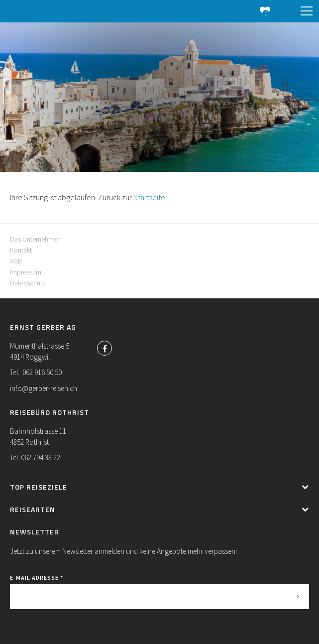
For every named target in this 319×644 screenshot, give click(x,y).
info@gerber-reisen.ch (44, 388)
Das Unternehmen (35, 239)
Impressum (26, 272)
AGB (16, 261)
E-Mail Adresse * (37, 578)
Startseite (149, 197)
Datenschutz (28, 283)
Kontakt (21, 250)
